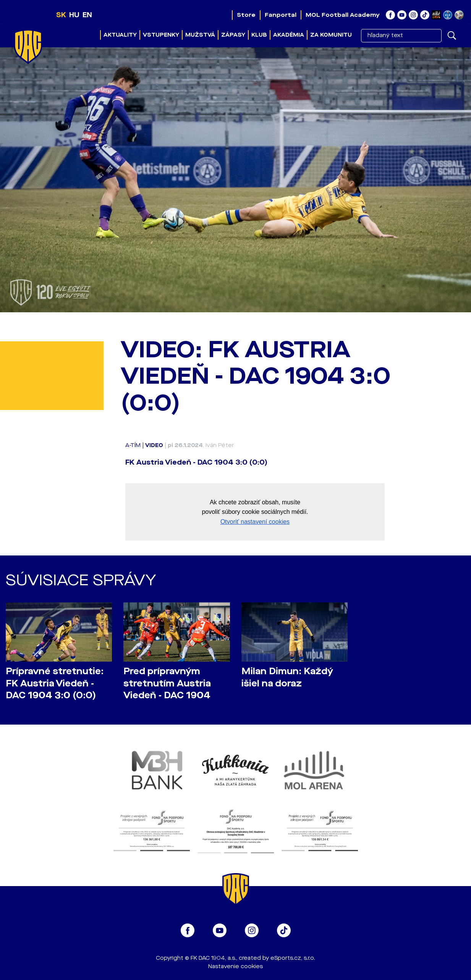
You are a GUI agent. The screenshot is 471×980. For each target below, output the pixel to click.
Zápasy (233, 35)
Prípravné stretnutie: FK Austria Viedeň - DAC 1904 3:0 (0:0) (55, 683)
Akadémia (289, 35)
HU (74, 15)
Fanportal (281, 15)
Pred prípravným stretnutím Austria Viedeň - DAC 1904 (167, 683)
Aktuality (120, 35)
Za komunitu (331, 35)
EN (87, 15)
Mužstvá (200, 35)
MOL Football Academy (343, 15)
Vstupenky (161, 35)
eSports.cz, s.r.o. (293, 958)
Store (246, 15)
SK (61, 15)
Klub (259, 35)
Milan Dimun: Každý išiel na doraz (287, 677)
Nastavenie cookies (235, 966)
